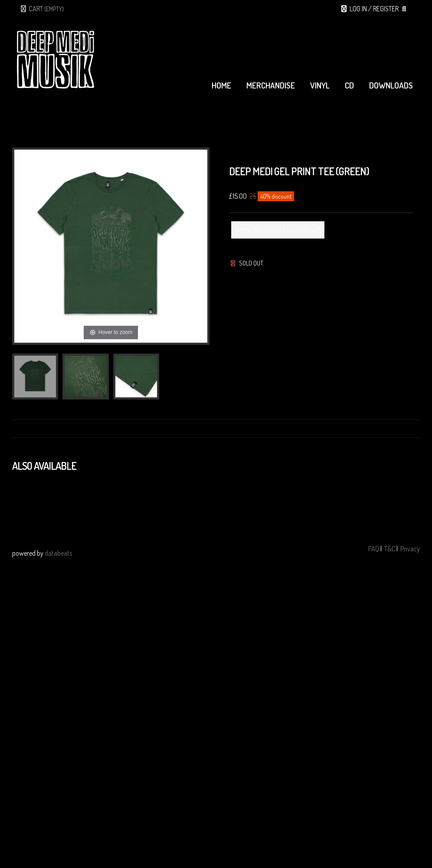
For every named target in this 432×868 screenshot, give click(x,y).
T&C (390, 549)
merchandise (271, 85)
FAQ (374, 549)
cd (349, 85)
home (221, 85)
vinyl (320, 85)
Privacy (410, 549)
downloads (391, 85)
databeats (58, 553)
